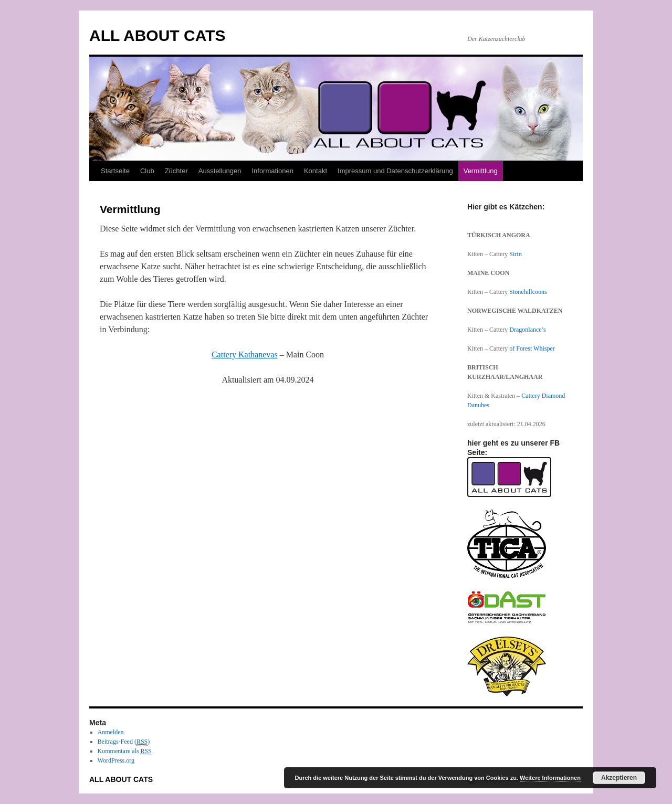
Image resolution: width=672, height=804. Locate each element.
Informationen (272, 171)
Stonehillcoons (528, 292)
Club (147, 171)
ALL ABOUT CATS (157, 35)
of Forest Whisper (532, 348)
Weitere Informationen (550, 778)
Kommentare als (125, 751)
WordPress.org (116, 760)
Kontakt (316, 171)
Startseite (115, 171)
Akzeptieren (619, 778)
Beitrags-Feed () (124, 742)
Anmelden (111, 732)
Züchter (176, 171)
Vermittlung (481, 171)
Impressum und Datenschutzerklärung (395, 171)
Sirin (515, 254)
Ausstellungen (220, 171)
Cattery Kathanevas (245, 355)
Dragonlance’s (527, 330)
